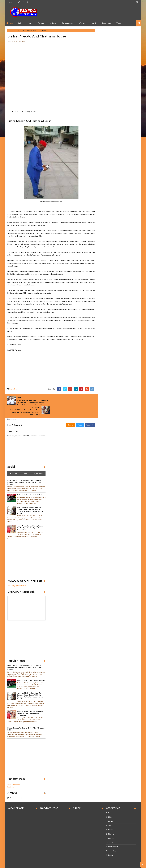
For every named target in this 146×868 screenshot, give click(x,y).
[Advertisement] (97, 12)
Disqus (80, 415)
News (21, 30)
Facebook (90, 415)
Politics (41, 23)
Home (10, 2)
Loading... (11, 777)
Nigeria (111, 811)
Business (53, 23)
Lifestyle (82, 23)
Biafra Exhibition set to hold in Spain (31, 485)
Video (119, 23)
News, (24, 42)
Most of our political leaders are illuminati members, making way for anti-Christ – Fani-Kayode (25, 472)
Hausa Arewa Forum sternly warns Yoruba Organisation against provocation (30, 518)
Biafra (16, 30)
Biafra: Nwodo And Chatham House (37, 36)
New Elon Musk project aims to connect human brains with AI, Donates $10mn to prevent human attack (30, 501)
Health (94, 23)
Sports (111, 833)
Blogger (71, 415)
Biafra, (20, 42)
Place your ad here (14, 775)
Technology (106, 23)
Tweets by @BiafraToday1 (17, 576)
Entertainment (67, 23)
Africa (110, 816)
